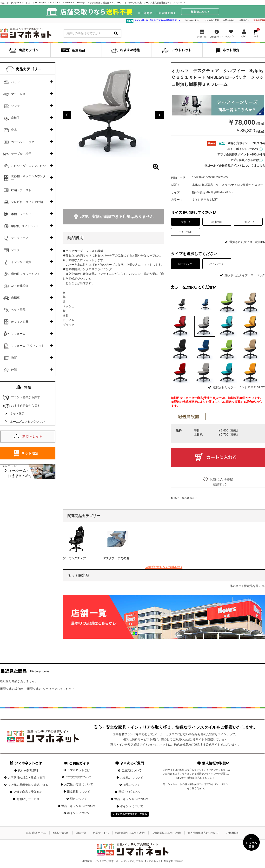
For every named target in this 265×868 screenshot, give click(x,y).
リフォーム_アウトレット (28, 346)
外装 (14, 370)
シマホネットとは (193, 20)
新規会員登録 (259, 20)
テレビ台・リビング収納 (27, 202)
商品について (132, 785)
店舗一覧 (81, 833)
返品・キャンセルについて (79, 806)
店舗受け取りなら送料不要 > (164, 567)
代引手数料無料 (28, 770)
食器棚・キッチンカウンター (28, 178)
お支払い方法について (79, 784)
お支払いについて (132, 778)
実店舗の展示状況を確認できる (28, 785)
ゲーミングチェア (74, 558)
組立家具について (79, 792)
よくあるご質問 (212, 20)
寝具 (14, 130)
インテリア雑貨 (21, 262)
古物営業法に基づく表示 (166, 833)
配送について (79, 799)
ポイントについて (79, 813)
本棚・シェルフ (21, 214)
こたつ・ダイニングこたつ (28, 166)
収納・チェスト (21, 190)
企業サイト (244, 20)
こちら (261, 166)
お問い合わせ (229, 20)
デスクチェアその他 (116, 558)
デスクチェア (20, 238)
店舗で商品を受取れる (28, 792)
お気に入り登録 (221, 479)
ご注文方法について (79, 777)
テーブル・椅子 (21, 154)
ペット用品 (18, 310)
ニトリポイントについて (245, 149)
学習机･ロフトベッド (25, 226)
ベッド (15, 82)
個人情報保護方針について (203, 833)
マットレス (18, 94)
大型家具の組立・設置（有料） (28, 778)
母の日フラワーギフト (26, 274)
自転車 (15, 298)
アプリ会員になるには (246, 160)
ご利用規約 (233, 833)
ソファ (15, 106)
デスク (15, 250)
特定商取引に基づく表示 (130, 833)
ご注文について (132, 770)
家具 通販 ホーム (36, 833)
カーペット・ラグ (23, 142)
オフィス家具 (20, 322)
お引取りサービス (28, 799)
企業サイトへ (101, 833)
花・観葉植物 (20, 286)
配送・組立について (132, 792)
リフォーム (18, 334)
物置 (14, 358)
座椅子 (15, 118)
